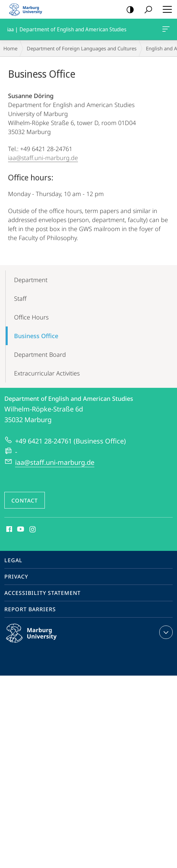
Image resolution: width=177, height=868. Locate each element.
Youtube (20, 530)
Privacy (16, 577)
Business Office (36, 336)
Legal (13, 560)
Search (146, 10)
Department (31, 280)
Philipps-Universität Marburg (38, 639)
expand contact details (165, 632)
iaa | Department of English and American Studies (165, 30)
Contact (25, 501)
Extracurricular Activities (47, 373)
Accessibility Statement (42, 593)
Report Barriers (30, 609)
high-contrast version (128, 10)
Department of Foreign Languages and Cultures (82, 48)
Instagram (33, 530)
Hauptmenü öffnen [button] (165, 9)
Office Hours (31, 317)
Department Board (40, 354)
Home (10, 48)
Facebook (9, 530)
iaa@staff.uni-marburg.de (43, 158)
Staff (20, 298)
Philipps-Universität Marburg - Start (28, 9)
